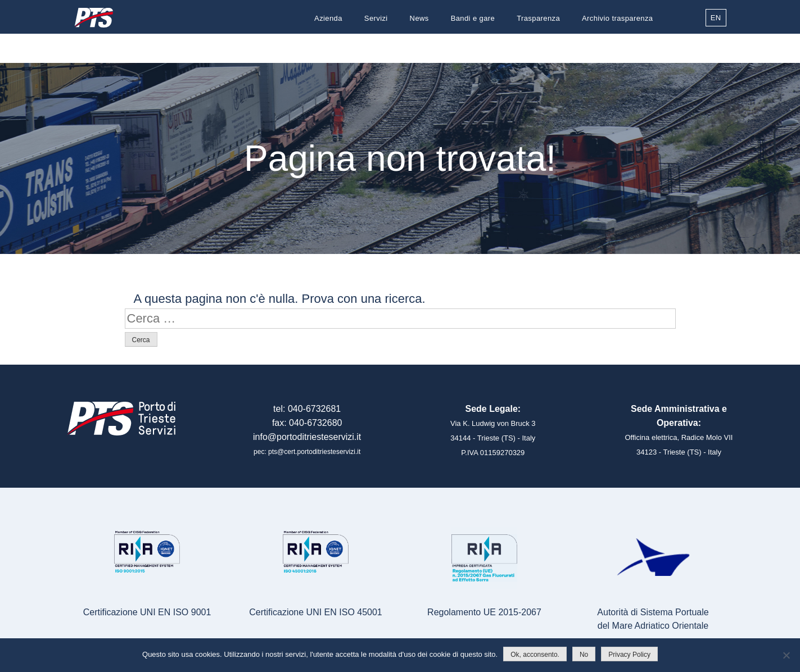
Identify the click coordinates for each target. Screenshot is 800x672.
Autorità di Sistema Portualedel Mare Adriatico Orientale (653, 619)
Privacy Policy (629, 655)
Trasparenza (538, 18)
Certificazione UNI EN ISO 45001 (316, 612)
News (419, 18)
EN (716, 18)
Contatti (639, 46)
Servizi (376, 18)
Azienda (328, 18)
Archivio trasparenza (618, 18)
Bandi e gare (473, 18)
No (584, 655)
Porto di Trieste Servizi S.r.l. (94, 18)
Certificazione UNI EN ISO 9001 (147, 612)
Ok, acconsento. (535, 655)
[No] (786, 655)
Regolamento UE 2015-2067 (484, 612)
